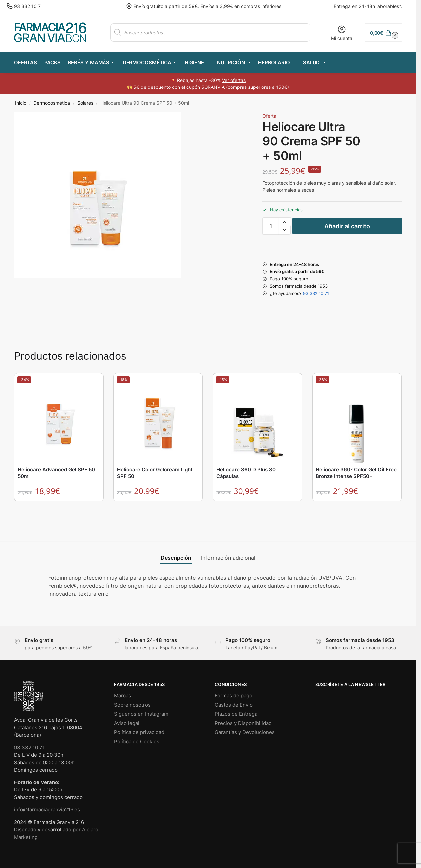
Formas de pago (233, 695)
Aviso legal (127, 723)
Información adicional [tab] (228, 558)
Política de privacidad (139, 732)
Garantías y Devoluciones (245, 732)
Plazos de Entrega (236, 714)
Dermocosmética (52, 103)
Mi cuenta (342, 33)
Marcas (123, 695)
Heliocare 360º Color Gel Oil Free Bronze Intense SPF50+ (356, 473)
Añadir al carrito (347, 226)
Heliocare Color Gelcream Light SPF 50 (155, 473)
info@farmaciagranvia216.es (47, 810)
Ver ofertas (234, 80)
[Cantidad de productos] (271, 226)
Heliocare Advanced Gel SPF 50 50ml (56, 473)
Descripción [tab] (176, 558)
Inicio (21, 103)
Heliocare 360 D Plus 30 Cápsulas (246, 473)
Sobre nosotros (132, 705)
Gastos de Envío (234, 705)
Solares (85, 103)
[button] (383, 32)
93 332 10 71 (28, 6)
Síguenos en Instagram (141, 714)
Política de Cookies (137, 741)
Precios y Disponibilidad (243, 723)
